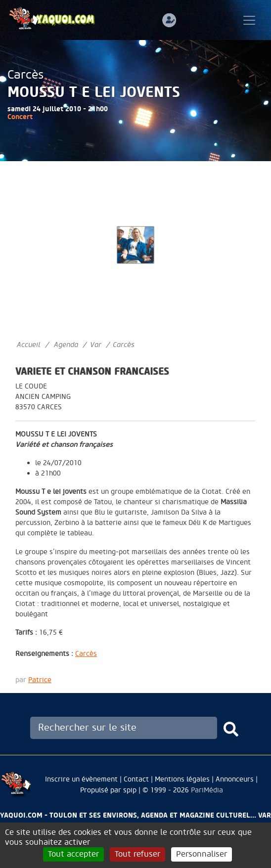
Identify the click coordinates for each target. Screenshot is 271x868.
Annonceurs (235, 779)
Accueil (28, 345)
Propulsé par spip (108, 790)
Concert (20, 117)
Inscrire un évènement (81, 779)
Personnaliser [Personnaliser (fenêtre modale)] (202, 854)
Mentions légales (182, 779)
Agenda (66, 345)
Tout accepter (73, 854)
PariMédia (207, 790)
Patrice (40, 680)
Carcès (25, 75)
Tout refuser (137, 854)
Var (96, 345)
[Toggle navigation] (249, 20)
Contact (136, 779)
